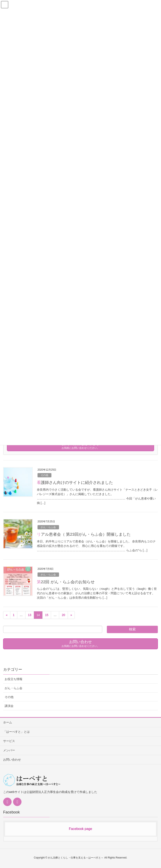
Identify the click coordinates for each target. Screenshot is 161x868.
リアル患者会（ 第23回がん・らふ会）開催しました (84, 534)
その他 (44, 475)
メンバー (9, 750)
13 (30, 615)
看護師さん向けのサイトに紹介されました (75, 483)
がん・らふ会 (48, 527)
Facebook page (80, 829)
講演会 (9, 706)
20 (63, 615)
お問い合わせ (12, 760)
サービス (9, 741)
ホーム (8, 722)
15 (47, 615)
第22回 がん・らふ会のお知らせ (66, 582)
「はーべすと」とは (16, 732)
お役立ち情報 (13, 679)
